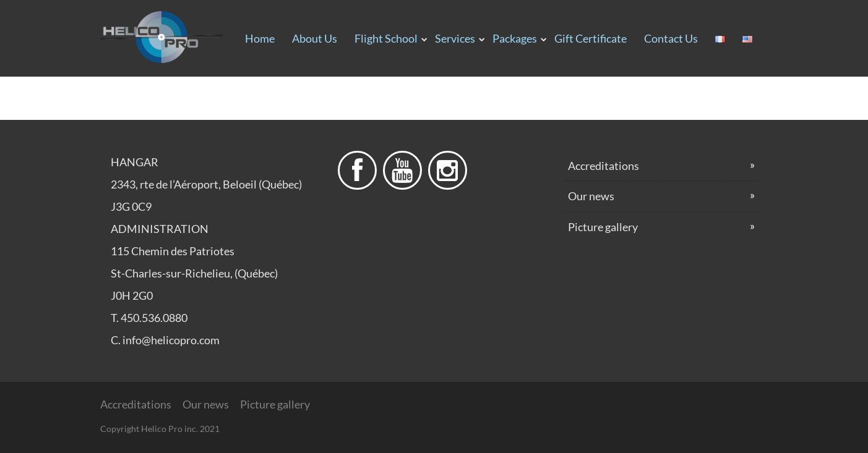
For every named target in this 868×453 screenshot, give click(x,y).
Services (455, 38)
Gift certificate (591, 38)
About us (315, 38)
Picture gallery (603, 227)
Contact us (671, 38)
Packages (515, 38)
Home (260, 38)
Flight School (386, 38)
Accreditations (604, 166)
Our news (591, 196)
